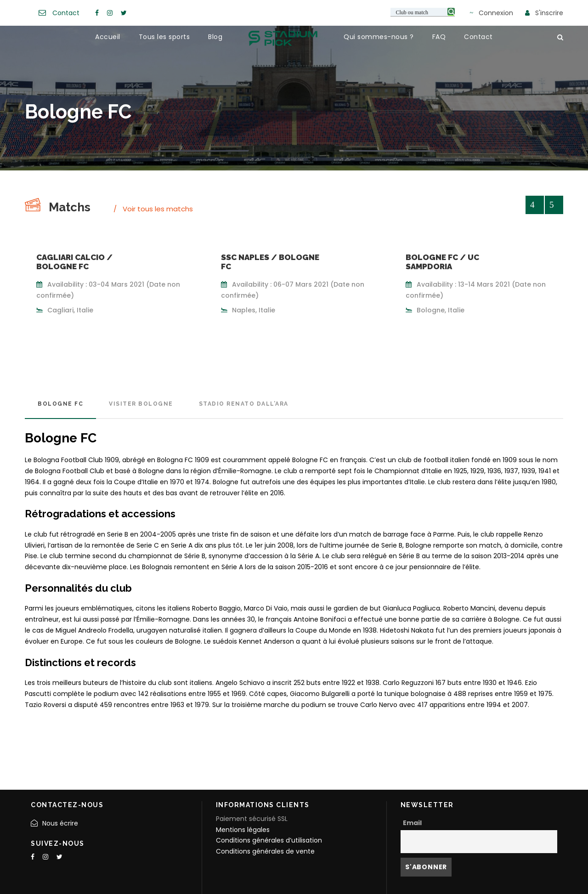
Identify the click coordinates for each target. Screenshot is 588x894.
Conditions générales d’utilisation (269, 840)
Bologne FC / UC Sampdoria (442, 262)
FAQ (439, 37)
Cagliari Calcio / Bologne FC (74, 262)
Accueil (108, 37)
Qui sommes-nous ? (379, 37)
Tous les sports (164, 37)
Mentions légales (243, 830)
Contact (66, 13)
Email (412, 823)
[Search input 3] (423, 12)
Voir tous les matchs (158, 209)
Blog (215, 37)
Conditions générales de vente (265, 851)
